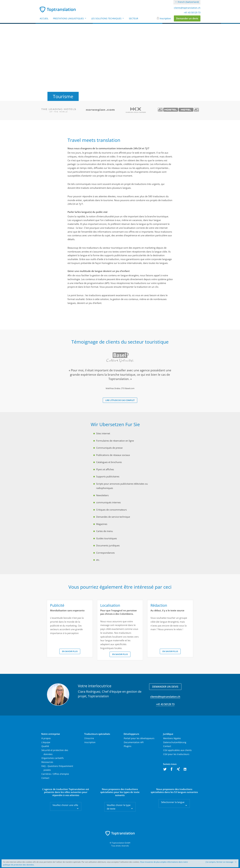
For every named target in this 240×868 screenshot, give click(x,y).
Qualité (45, 746)
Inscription (165, 18)
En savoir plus (70, 651)
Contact (45, 778)
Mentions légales (172, 738)
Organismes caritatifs (53, 758)
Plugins (128, 746)
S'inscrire (89, 738)
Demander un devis (187, 18)
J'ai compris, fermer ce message (220, 862)
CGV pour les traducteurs (176, 754)
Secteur (134, 18)
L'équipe (46, 742)
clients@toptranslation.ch (187, 8)
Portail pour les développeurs (139, 738)
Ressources (47, 762)
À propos (46, 738)
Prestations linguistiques (70, 18)
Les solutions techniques (108, 18)
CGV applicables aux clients (177, 750)
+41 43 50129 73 (192, 13)
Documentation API (134, 742)
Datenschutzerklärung (175, 742)
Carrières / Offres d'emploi (55, 774)
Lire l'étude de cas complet (120, 400)
